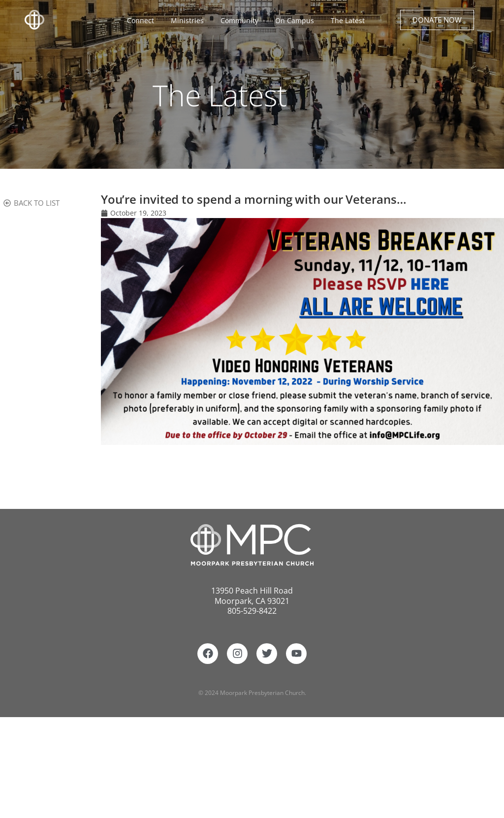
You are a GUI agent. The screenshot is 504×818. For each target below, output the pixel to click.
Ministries (190, 21)
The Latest (348, 20)
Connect (143, 21)
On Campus (297, 21)
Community (242, 21)
